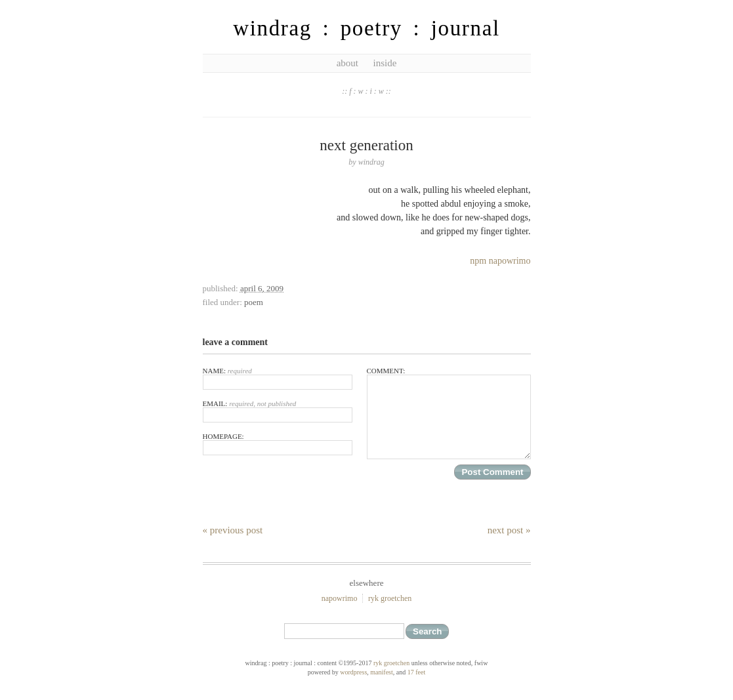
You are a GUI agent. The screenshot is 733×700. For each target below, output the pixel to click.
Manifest (381, 672)
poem (254, 302)
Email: (278, 411)
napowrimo (510, 261)
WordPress (353, 672)
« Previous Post (233, 530)
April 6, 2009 (262, 288)
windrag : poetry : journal (366, 28)
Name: (278, 378)
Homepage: (278, 444)
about (347, 63)
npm (478, 261)
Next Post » (509, 530)
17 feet (417, 672)
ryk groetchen (390, 598)
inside (385, 63)
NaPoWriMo (340, 598)
